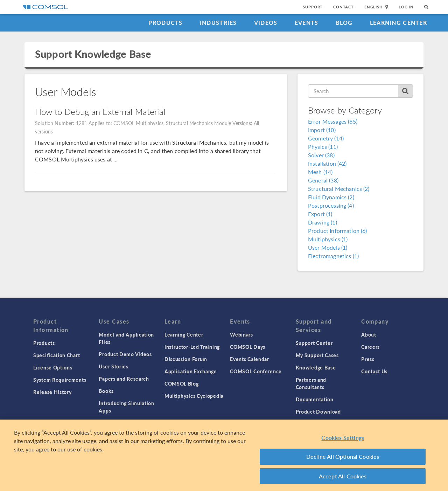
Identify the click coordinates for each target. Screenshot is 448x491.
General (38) (323, 180)
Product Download (318, 412)
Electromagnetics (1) (333, 256)
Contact (344, 7)
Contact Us (374, 371)
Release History (52, 392)
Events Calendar (250, 359)
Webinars (241, 334)
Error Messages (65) (333, 121)
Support (313, 7)
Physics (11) (323, 147)
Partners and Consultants (311, 383)
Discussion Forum (186, 359)
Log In (406, 7)
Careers (370, 347)
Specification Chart (57, 355)
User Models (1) (328, 247)
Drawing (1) (323, 222)
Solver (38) (321, 155)
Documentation (315, 399)
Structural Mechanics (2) (339, 189)
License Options (53, 367)
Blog (344, 23)
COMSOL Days (248, 347)
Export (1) (320, 214)
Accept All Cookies (343, 478)
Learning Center (398, 23)
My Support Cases (317, 355)
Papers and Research (124, 379)
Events (307, 23)
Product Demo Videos (125, 354)
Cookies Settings (343, 439)
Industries (218, 23)
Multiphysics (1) (328, 239)
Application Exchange (191, 371)
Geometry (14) (326, 138)
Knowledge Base (316, 367)
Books (106, 391)
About (369, 334)
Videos (266, 23)
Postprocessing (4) (331, 205)
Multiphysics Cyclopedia (194, 396)
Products (165, 23)
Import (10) (322, 130)
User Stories (113, 366)
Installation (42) (327, 163)
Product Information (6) (337, 231)
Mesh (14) (320, 172)
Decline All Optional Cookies (343, 458)
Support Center (314, 343)
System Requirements (60, 380)
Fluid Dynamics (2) (331, 197)
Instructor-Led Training (192, 347)
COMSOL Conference (256, 371)
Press (368, 359)
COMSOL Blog (182, 383)
